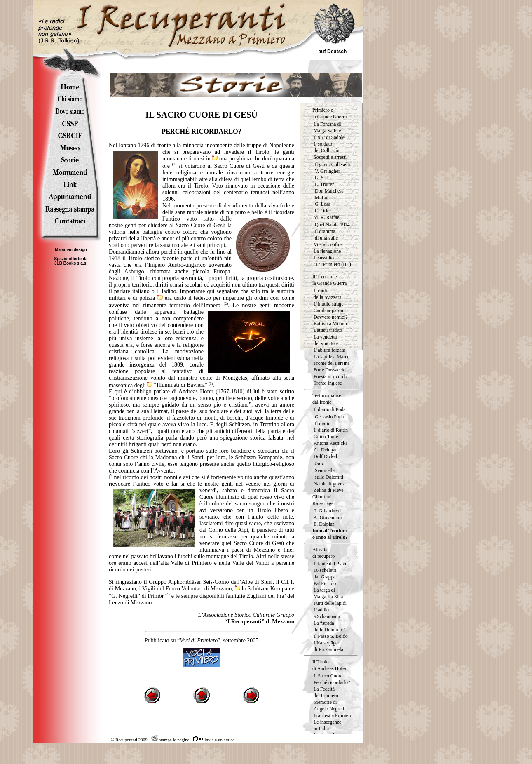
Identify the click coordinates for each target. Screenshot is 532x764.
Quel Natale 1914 (332, 225)
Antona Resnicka (330, 443)
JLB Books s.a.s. (71, 263)
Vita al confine (328, 244)
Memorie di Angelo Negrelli (330, 705)
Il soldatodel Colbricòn (327, 147)
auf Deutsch (333, 52)
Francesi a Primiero (333, 715)
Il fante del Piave (330, 564)
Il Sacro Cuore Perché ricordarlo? (332, 679)
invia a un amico (214, 740)
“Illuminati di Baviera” (177, 385)
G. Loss (322, 204)
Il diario (323, 423)
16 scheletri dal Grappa (325, 574)
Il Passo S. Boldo (331, 636)
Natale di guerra (329, 484)
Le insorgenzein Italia (327, 725)
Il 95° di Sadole (329, 137)
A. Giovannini (328, 517)
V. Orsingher (327, 171)
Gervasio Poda (329, 417)
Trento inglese (328, 383)
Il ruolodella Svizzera (328, 294)
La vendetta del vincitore (326, 340)
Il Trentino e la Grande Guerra (329, 280)
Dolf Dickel (325, 456)
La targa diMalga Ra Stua (328, 593)
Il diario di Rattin (331, 430)
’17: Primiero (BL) (332, 264)
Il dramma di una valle (326, 235)
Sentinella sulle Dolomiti (329, 474)
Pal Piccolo (325, 583)
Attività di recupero (323, 553)
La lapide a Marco (332, 357)
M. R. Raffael (327, 217)
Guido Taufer (327, 437)
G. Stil (321, 178)
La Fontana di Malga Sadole (327, 127)
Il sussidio (324, 258)
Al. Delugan (326, 450)
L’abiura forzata (329, 350)
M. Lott (322, 197)
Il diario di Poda (330, 409)
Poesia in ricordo (330, 376)
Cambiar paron (328, 310)
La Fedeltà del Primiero (326, 692)
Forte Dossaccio (330, 370)
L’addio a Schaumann (327, 613)
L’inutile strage (329, 304)
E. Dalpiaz (324, 524)
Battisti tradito (328, 330)
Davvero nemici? (330, 317)
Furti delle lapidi (330, 603)
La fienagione (327, 251)
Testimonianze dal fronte (327, 399)
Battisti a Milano (330, 324)
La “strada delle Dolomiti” (329, 626)
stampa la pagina (170, 740)
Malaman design (71, 250)
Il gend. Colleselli (333, 165)
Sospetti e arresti (330, 157)
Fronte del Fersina (332, 363)
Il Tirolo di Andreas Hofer (329, 665)
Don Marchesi (329, 191)
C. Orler (323, 211)
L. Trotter (324, 184)
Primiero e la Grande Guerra (329, 113)
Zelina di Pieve (329, 490)
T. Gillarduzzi (327, 511)
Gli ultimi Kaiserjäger (324, 500)
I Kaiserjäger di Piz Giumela (328, 646)
